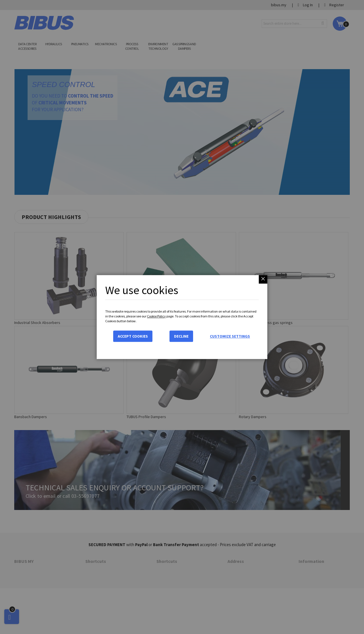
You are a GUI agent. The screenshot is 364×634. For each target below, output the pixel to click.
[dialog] (182, 317)
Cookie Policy (156, 316)
